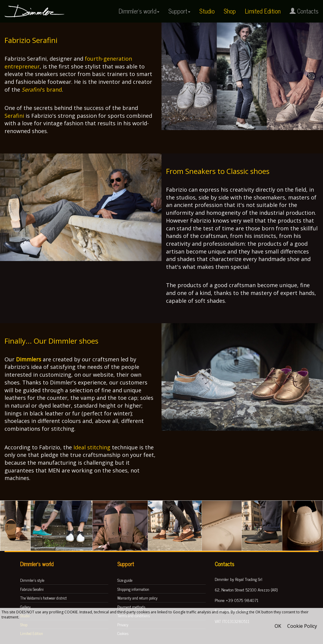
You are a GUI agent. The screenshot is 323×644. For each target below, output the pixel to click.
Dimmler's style (32, 580)
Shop (230, 11)
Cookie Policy (302, 626)
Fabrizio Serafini (32, 589)
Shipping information (133, 589)
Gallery (25, 607)
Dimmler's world (139, 11)
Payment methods (131, 607)
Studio (207, 11)
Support (179, 11)
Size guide (125, 580)
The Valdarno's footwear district (43, 598)
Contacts (304, 11)
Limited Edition (263, 11)
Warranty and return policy (137, 598)
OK (278, 626)
